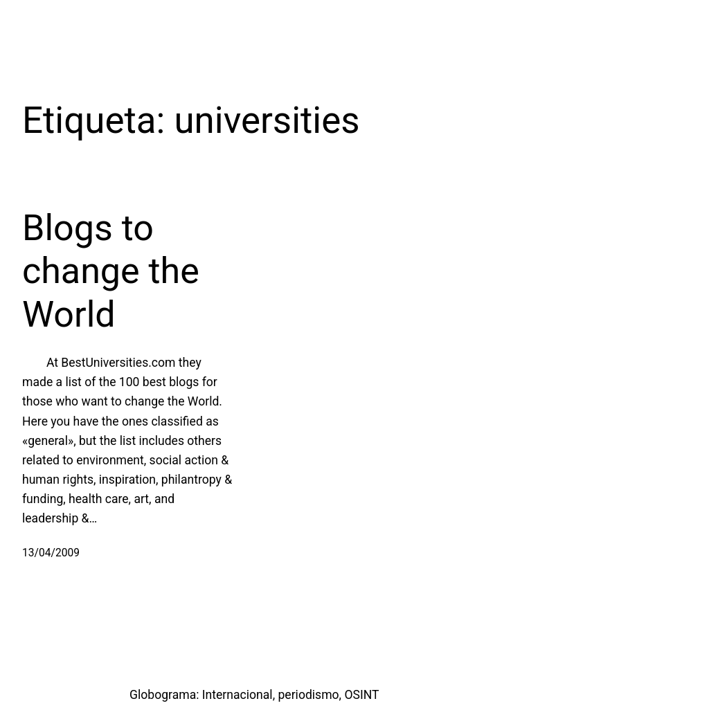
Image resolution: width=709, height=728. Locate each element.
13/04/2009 (51, 553)
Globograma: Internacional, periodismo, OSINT (254, 695)
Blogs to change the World (111, 271)
